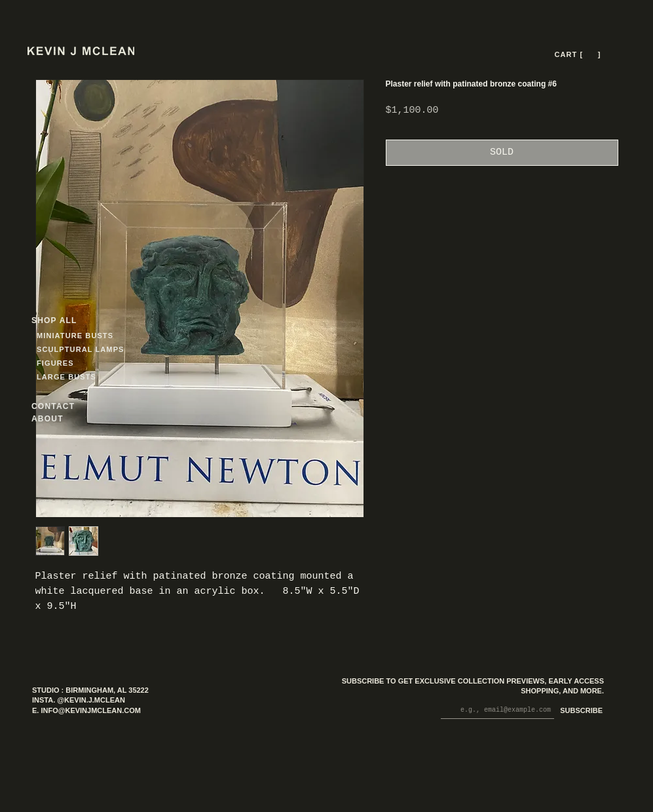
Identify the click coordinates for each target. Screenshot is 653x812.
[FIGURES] (75, 363)
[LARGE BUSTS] (70, 377)
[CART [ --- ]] (579, 54)
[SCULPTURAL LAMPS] (82, 349)
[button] (590, 55)
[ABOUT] (65, 418)
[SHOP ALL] (79, 320)
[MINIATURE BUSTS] (125, 335)
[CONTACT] (65, 406)
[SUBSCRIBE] (579, 711)
